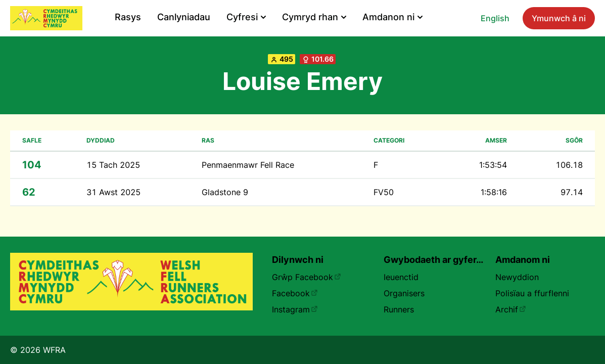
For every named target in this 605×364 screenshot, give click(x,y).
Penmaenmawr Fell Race (248, 165)
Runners (399, 309)
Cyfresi (246, 17)
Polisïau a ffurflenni (532, 293)
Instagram (295, 309)
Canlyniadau (184, 17)
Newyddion (517, 277)
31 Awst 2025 (113, 192)
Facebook (295, 293)
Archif (511, 309)
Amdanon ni (392, 17)
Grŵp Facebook (307, 277)
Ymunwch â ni (559, 18)
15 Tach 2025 (113, 165)
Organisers (404, 293)
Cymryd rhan (314, 17)
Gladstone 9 (225, 192)
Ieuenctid (401, 277)
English (495, 18)
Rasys (128, 17)
